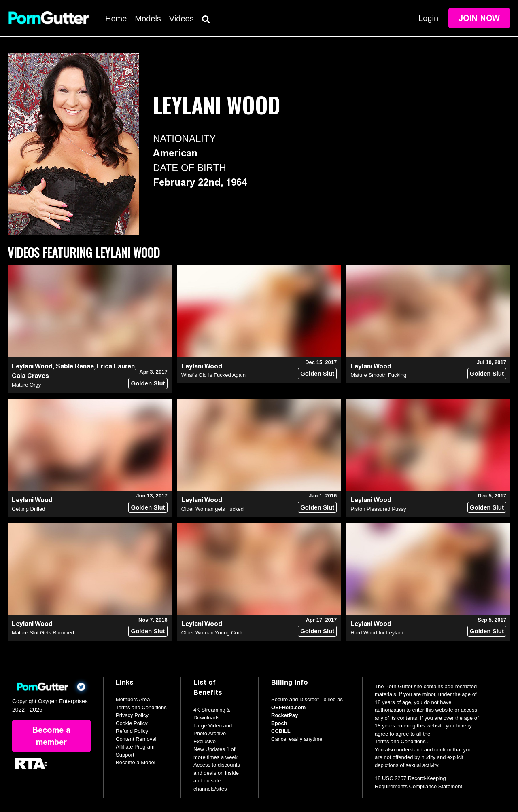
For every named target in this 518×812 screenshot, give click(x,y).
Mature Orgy (26, 385)
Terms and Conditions (141, 707)
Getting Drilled (28, 509)
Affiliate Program (135, 747)
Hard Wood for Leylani (377, 633)
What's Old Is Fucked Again (213, 375)
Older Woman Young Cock (212, 633)
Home (116, 19)
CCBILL (281, 731)
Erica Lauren (116, 366)
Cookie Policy (132, 723)
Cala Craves (30, 376)
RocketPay (284, 715)
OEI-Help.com (288, 707)
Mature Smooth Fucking (378, 375)
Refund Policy (132, 731)
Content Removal (136, 739)
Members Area (133, 699)
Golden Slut (148, 383)
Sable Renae (75, 366)
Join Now (479, 18)
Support (125, 755)
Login (428, 18)
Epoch (279, 723)
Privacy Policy (132, 715)
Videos (182, 19)
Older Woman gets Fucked (212, 509)
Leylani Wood (32, 366)
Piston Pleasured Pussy (378, 509)
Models (148, 19)
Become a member (51, 736)
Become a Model (136, 762)
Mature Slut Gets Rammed (43, 633)
